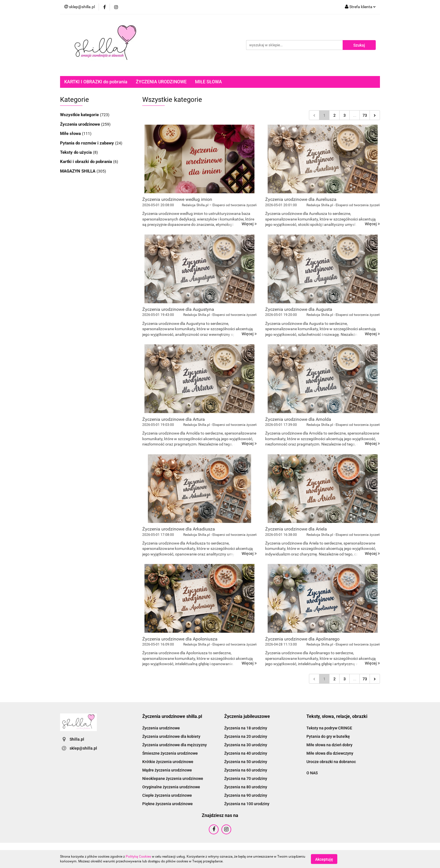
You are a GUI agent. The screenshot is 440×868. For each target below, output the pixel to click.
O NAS (312, 773)
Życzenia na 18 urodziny (246, 728)
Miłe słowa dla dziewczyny (330, 753)
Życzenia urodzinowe (81, 124)
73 (365, 115)
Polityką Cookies (138, 856)
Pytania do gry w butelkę (328, 736)
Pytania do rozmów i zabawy (88, 143)
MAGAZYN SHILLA (78, 171)
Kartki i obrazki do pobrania (87, 162)
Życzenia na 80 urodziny (246, 787)
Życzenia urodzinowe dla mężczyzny (175, 745)
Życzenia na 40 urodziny (246, 753)
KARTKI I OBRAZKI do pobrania (96, 82)
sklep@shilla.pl (83, 748)
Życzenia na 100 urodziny (247, 804)
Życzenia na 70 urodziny (246, 779)
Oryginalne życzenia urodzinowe (171, 787)
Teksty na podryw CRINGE (329, 728)
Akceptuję (324, 859)
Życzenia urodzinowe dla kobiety (171, 736)
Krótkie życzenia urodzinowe (168, 762)
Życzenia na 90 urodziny (246, 795)
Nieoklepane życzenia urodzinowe (173, 779)
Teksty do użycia (76, 152)
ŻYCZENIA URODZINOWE (161, 82)
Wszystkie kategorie (80, 115)
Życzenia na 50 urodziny (246, 762)
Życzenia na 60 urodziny (246, 770)
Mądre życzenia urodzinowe (167, 770)
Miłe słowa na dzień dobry (329, 745)
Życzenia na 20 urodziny (246, 736)
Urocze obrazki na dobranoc (331, 762)
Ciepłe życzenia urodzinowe (167, 795)
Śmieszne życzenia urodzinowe (170, 753)
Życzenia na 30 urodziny (246, 745)
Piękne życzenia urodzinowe (168, 804)
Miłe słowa (71, 134)
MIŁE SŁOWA (208, 82)
